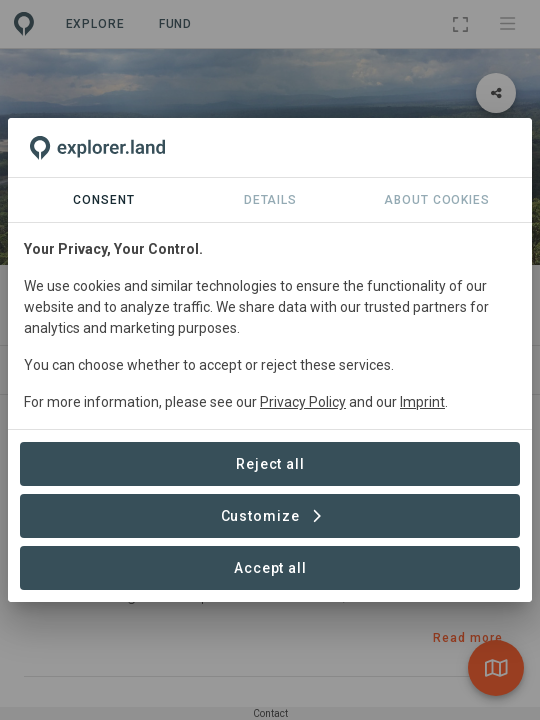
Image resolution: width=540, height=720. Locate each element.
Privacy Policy (303, 402)
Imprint (422, 402)
